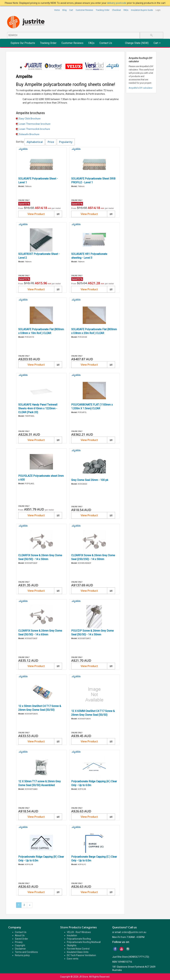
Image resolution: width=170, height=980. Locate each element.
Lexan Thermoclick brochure (34, 129)
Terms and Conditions (26, 952)
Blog (64, 10)
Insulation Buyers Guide (142, 10)
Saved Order (21, 939)
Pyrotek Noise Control (78, 949)
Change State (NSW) (137, 43)
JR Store (84, 977)
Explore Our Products (23, 43)
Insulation (72, 935)
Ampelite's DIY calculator (141, 88)
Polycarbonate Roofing (79, 939)
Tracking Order (103, 10)
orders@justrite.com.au (134, 932)
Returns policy (22, 955)
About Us (20, 935)
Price (51, 142)
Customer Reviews (84, 10)
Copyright (20, 945)
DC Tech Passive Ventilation (81, 955)
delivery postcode (117, 3)
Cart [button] (157, 43)
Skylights (72, 945)
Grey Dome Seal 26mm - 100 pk (90, 480)
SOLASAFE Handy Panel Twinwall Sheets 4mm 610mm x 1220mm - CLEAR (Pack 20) (38, 408)
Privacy (19, 942)
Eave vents (73, 959)
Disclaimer (20, 949)
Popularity (66, 142)
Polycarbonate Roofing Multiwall (84, 942)
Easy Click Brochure (30, 119)
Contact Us (106, 43)
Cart (71, 10)
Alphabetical (35, 142)
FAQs (126, 10)
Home (57, 10)
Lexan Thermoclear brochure (35, 124)
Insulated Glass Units (78, 952)
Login (158, 10)
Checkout (116, 10)
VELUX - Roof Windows (79, 932)
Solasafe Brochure (29, 134)
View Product (36, 214)
